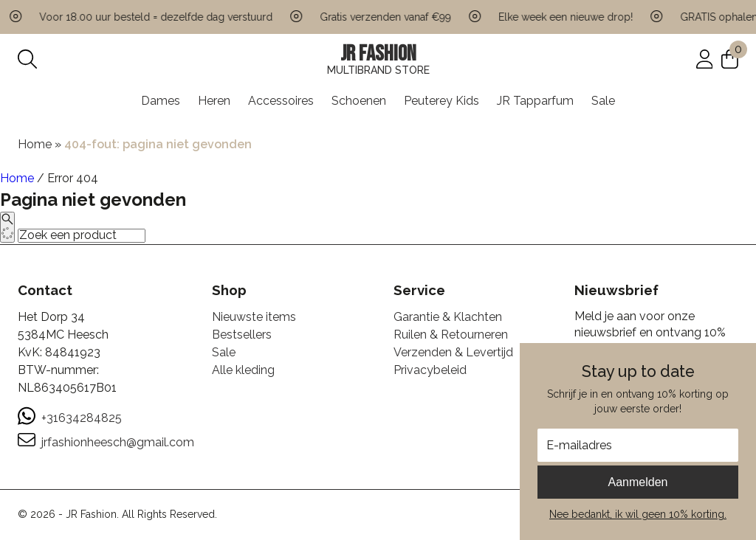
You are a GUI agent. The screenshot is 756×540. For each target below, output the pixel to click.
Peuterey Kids (441, 101)
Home (35, 144)
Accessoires (281, 101)
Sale (603, 101)
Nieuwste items (254, 317)
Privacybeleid (430, 370)
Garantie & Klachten (448, 317)
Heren (214, 101)
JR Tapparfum (535, 101)
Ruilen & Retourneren (451, 335)
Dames (161, 101)
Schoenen (359, 101)
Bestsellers (242, 335)
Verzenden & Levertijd (453, 352)
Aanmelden (638, 482)
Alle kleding (243, 370)
